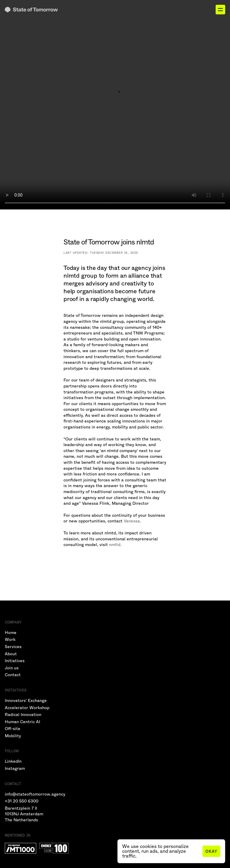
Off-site (13, 729)
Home (11, 633)
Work (10, 639)
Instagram (15, 768)
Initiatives (15, 661)
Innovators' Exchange (26, 700)
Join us (12, 668)
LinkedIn (13, 761)
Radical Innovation (23, 715)
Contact (13, 675)
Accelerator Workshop (27, 708)
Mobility (13, 736)
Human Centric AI (22, 722)
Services (13, 647)
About (11, 654)
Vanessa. (132, 521)
